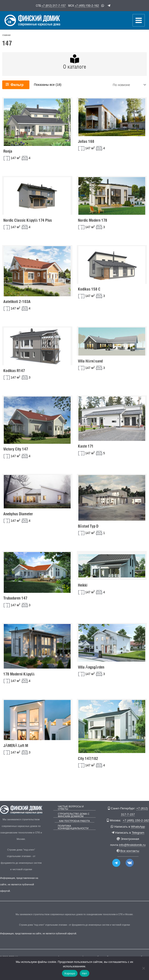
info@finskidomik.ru (132, 845)
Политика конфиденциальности (73, 827)
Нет (85, 973)
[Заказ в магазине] (129, 84)
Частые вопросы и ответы (71, 808)
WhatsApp (138, 827)
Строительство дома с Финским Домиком (74, 815)
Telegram (138, 833)
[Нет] (143, 968)
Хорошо (70, 973)
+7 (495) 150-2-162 (87, 5)
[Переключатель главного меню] (139, 20)
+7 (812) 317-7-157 (54, 5)
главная (6, 34)
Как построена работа (75, 821)
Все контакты (130, 851)
